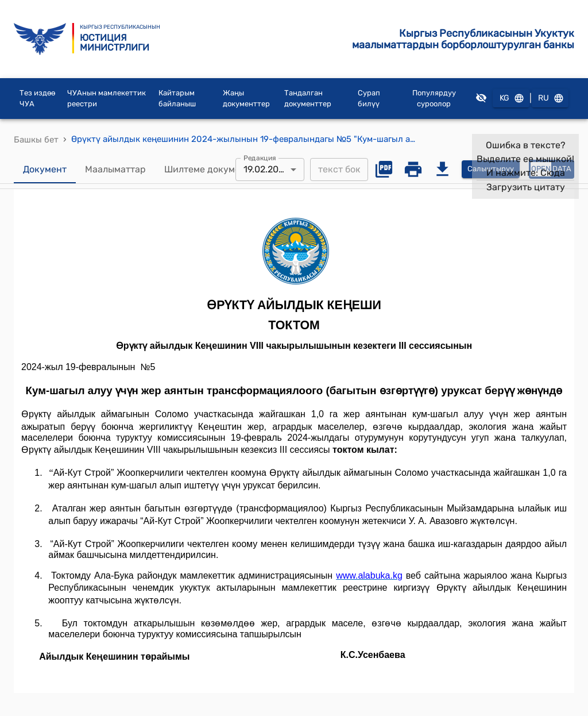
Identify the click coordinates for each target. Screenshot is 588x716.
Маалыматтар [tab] (115, 170)
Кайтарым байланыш (177, 99)
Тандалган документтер (308, 99)
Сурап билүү (369, 99)
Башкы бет (36, 140)
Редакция (260, 157)
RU (550, 99)
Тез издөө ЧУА (37, 99)
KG (511, 99)
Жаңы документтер (246, 99)
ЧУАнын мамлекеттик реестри (107, 99)
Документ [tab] (45, 170)
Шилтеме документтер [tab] (215, 170)
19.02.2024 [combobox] (266, 169)
